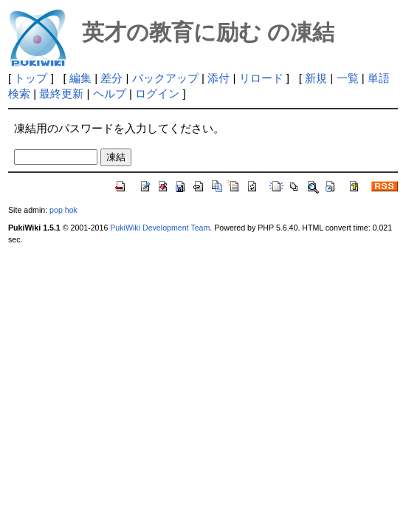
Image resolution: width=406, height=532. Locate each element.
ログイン (157, 93)
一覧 (348, 78)
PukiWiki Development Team (160, 228)
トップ (31, 78)
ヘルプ (110, 93)
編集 (80, 78)
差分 (111, 78)
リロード (261, 78)
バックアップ (165, 78)
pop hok (63, 210)
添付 (219, 78)
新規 (316, 78)
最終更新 (61, 93)
